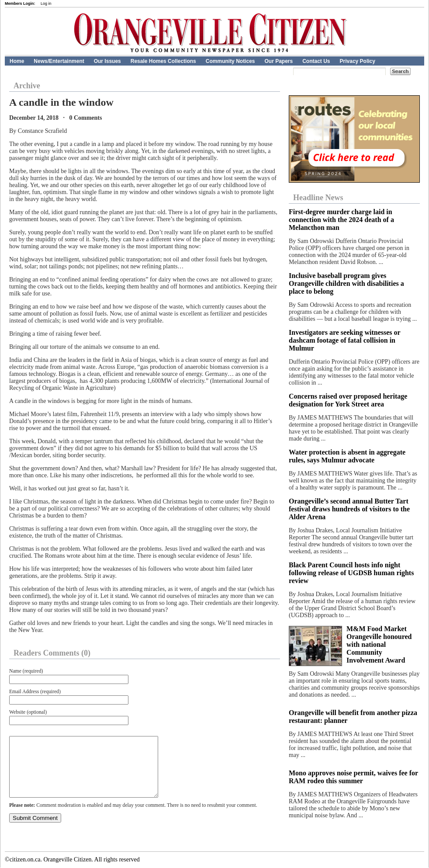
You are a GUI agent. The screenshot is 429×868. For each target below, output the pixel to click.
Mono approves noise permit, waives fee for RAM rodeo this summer (353, 777)
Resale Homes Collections (163, 61)
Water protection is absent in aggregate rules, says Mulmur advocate (347, 456)
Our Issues (107, 61)
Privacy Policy (358, 61)
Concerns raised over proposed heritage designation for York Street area (348, 400)
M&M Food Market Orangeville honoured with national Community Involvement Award (379, 644)
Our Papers (279, 61)
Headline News (318, 198)
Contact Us (316, 61)
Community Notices (230, 61)
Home (17, 61)
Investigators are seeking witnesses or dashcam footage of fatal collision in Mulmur (344, 340)
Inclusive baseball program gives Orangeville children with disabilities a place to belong (346, 283)
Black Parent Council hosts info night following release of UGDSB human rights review (351, 573)
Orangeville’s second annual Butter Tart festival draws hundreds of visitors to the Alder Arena (349, 509)
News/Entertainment (59, 61)
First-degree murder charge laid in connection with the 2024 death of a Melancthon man (341, 220)
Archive (27, 86)
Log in (46, 3)
